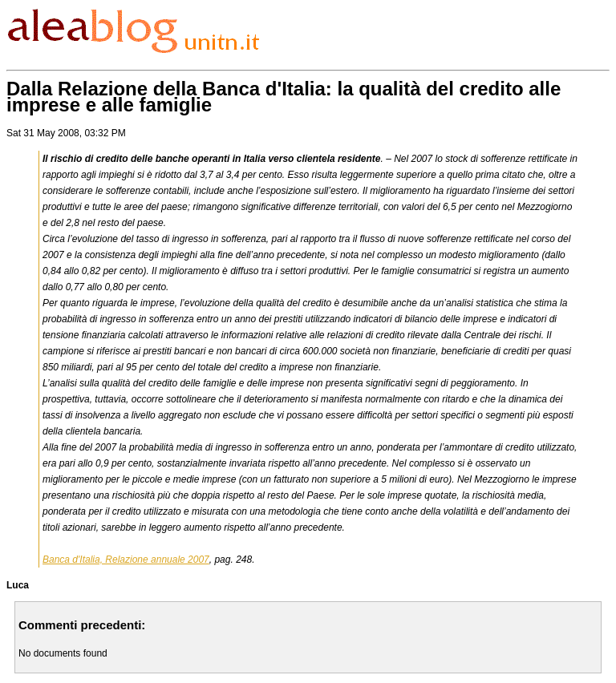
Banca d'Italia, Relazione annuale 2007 (126, 560)
